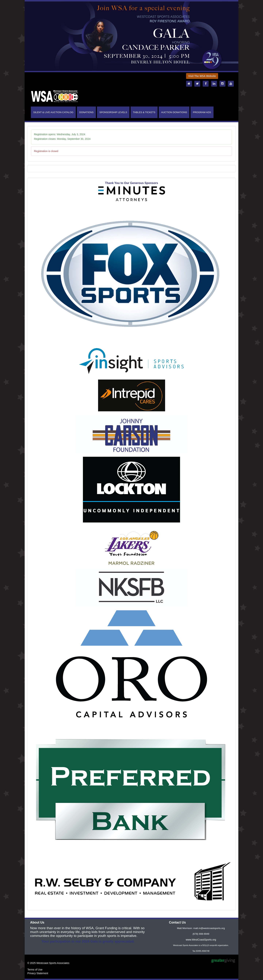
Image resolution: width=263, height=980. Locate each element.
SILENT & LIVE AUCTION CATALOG (53, 112)
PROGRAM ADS (202, 112)
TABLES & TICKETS (144, 112)
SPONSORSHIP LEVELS (113, 112)
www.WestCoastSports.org (201, 940)
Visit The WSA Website (202, 76)
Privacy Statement (38, 973)
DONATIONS (86, 112)
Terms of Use (35, 970)
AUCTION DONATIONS (174, 112)
